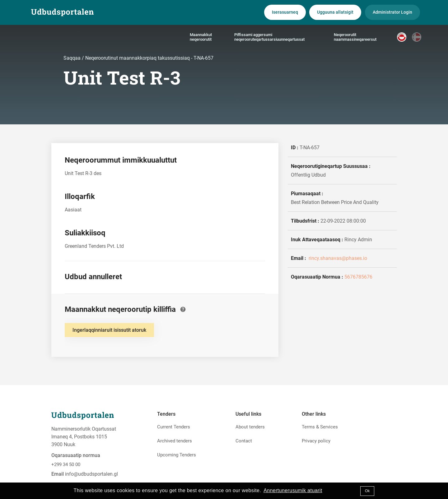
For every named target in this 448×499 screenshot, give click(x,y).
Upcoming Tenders (177, 455)
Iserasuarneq (285, 12)
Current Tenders (174, 427)
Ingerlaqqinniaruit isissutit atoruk (109, 330)
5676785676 (358, 277)
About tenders (250, 427)
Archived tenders (175, 441)
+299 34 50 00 (66, 464)
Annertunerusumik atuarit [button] (293, 490)
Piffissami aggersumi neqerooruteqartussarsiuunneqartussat (269, 37)
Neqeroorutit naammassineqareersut (355, 37)
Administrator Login (392, 12)
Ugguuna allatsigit (335, 12)
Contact (244, 441)
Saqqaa (73, 58)
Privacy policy (316, 441)
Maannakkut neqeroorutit (201, 37)
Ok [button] (367, 491)
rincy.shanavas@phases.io (337, 258)
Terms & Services (320, 427)
